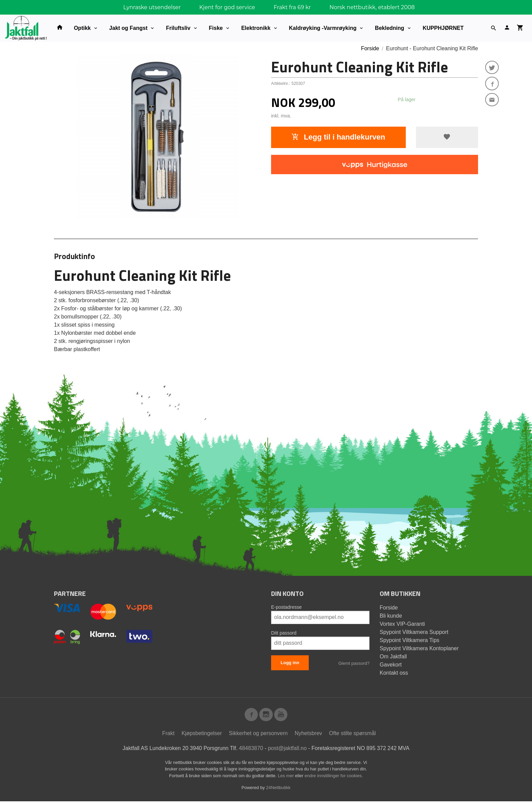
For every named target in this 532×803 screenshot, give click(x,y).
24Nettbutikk (278, 789)
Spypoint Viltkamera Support (414, 632)
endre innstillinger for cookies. (334, 777)
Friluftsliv (178, 28)
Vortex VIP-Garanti (402, 624)
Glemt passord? (354, 663)
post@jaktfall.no (287, 750)
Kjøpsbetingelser (202, 735)
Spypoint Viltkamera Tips (410, 640)
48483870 (251, 750)
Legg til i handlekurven (338, 137)
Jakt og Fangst (128, 28)
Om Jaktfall (393, 656)
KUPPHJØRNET (443, 28)
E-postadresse (286, 607)
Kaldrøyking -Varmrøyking (323, 28)
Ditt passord (284, 633)
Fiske (216, 28)
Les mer (287, 777)
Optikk (82, 28)
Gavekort (391, 665)
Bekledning (389, 28)
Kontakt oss (394, 673)
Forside (370, 48)
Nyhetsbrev (308, 735)
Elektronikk (256, 28)
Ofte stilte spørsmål (353, 735)
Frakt (168, 735)
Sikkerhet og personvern (258, 735)
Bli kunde (391, 616)
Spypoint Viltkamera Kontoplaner (419, 648)
